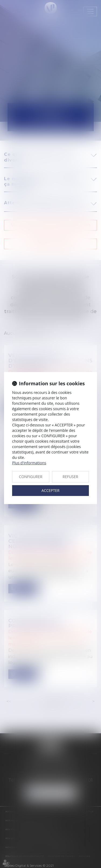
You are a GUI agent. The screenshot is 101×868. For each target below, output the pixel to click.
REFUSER (70, 477)
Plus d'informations (29, 463)
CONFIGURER (31, 477)
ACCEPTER (50, 490)
